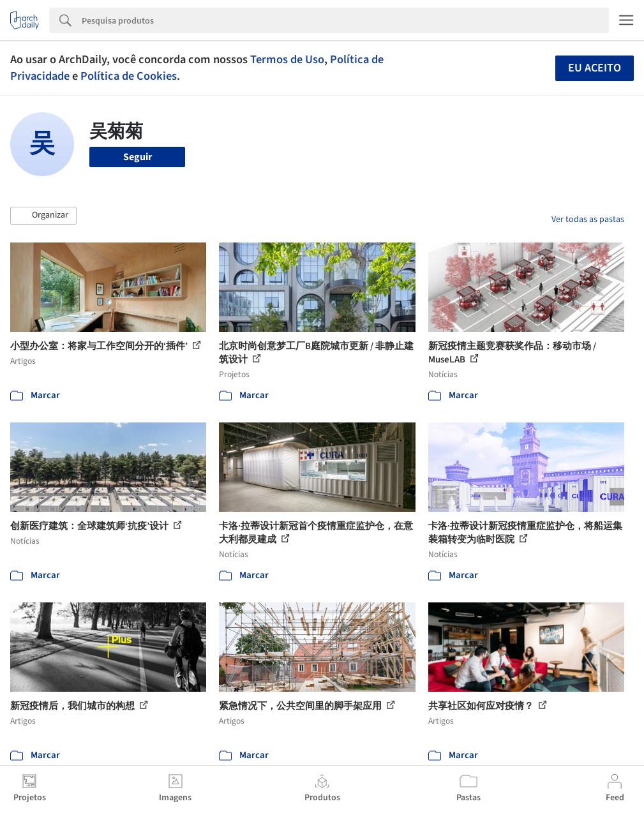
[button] (43, 216)
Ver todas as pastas (588, 220)
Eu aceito (595, 68)
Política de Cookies (129, 76)
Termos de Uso (287, 59)
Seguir (138, 157)
